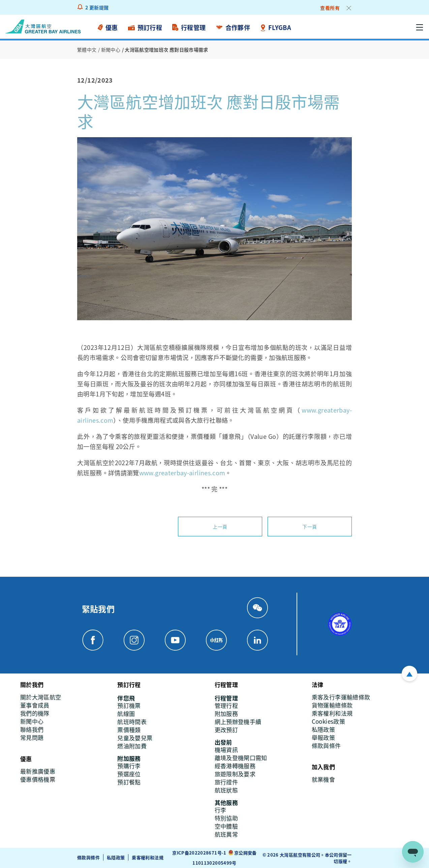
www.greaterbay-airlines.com (182, 473)
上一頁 (220, 527)
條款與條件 (88, 857)
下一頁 (310, 527)
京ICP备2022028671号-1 (199, 853)
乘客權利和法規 (148, 857)
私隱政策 (116, 857)
